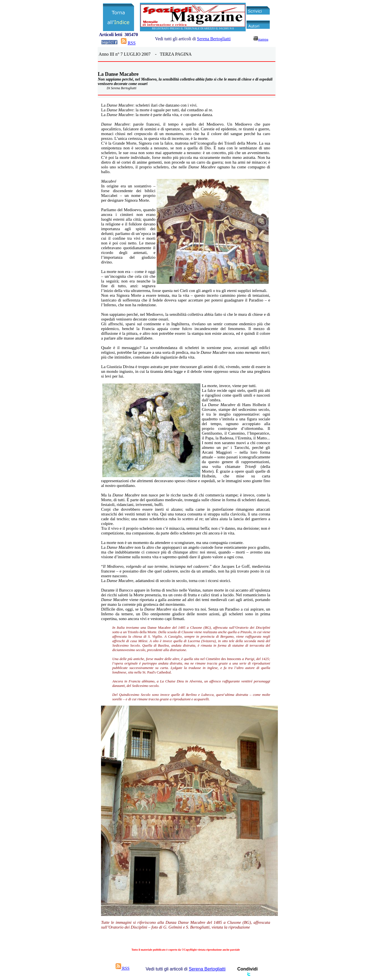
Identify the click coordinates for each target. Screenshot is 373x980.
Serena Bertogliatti (214, 39)
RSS (132, 43)
